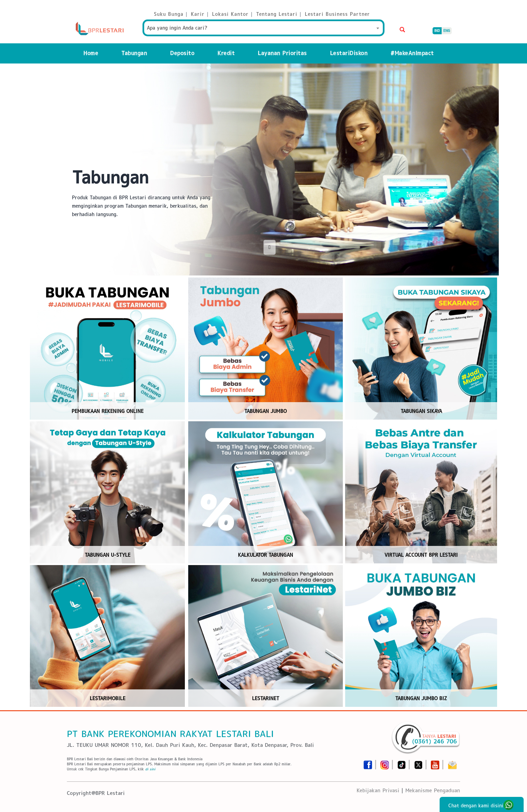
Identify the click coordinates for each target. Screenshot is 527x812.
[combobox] (263, 28)
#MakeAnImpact (412, 53)
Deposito (182, 53)
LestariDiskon (349, 53)
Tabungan (134, 53)
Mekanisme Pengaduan (433, 790)
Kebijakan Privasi (378, 790)
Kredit (226, 53)
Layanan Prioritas (282, 53)
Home (91, 53)
